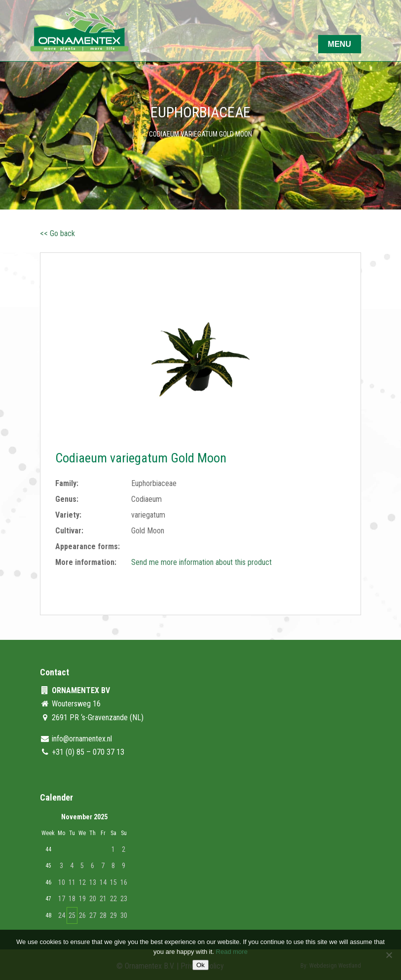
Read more (232, 952)
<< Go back (57, 233)
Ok (200, 965)
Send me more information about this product (201, 562)
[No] (389, 955)
